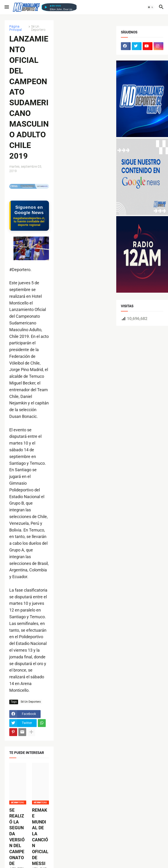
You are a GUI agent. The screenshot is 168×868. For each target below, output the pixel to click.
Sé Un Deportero (38, 28)
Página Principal (16, 28)
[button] (6, 7)
